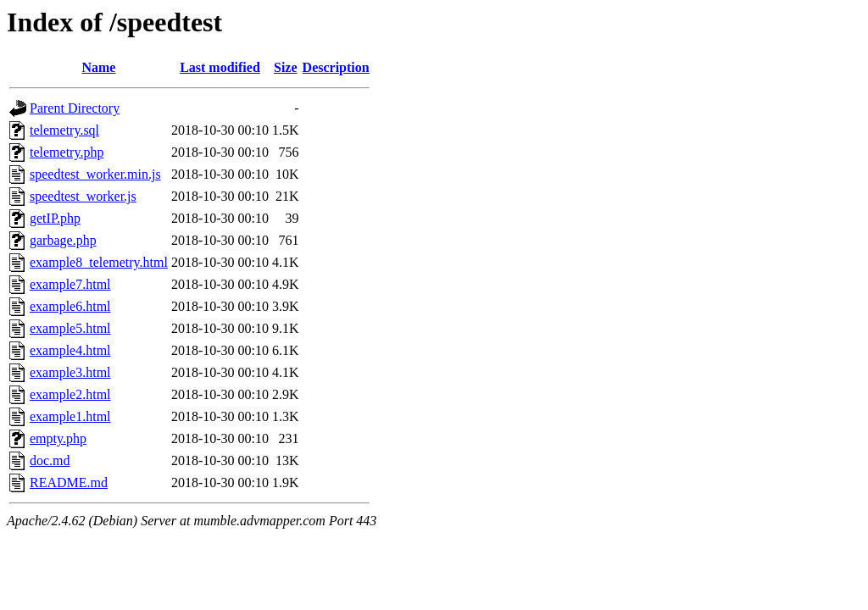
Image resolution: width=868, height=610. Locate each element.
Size (286, 67)
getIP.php (55, 218)
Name (98, 67)
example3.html (70, 372)
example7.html (70, 284)
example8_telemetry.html (99, 262)
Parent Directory (75, 108)
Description (336, 67)
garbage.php (63, 240)
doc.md (50, 460)
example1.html (70, 416)
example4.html (70, 350)
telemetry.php (67, 152)
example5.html (70, 328)
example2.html (70, 394)
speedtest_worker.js (83, 196)
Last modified (220, 67)
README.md (69, 482)
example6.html (70, 306)
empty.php (58, 438)
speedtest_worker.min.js (95, 174)
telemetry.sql (64, 130)
